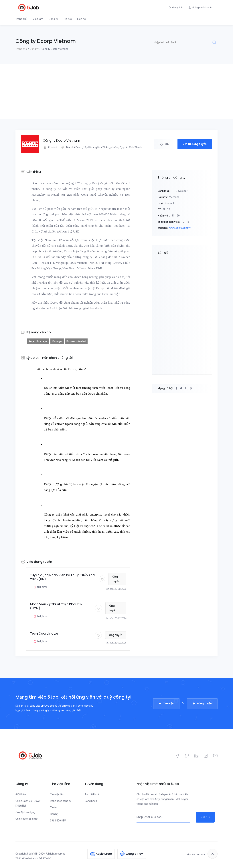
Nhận (205, 817)
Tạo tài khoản (92, 794)
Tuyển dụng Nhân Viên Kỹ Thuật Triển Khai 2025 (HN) (63, 577)
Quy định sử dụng (25, 812)
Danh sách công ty (61, 801)
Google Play (134, 854)
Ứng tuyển (116, 579)
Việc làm (38, 19)
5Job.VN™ (33, 854)
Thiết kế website (25, 858)
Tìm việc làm (57, 794)
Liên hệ (81, 19)
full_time (40, 587)
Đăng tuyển (204, 703)
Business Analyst (76, 341)
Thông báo (177, 8)
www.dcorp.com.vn (180, 228)
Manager (57, 341)
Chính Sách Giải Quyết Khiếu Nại (28, 803)
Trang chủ (21, 19)
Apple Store (104, 854)
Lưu (164, 144)
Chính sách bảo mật (27, 819)
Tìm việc (168, 703)
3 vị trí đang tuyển (195, 144)
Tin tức (68, 19)
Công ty (53, 19)
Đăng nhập (91, 801)
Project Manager (38, 341)
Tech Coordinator (44, 634)
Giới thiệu (21, 794)
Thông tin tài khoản (202, 8)
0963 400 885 (58, 821)
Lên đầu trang (202, 854)
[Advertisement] (116, 91)
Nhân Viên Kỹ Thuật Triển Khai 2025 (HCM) (57, 606)
